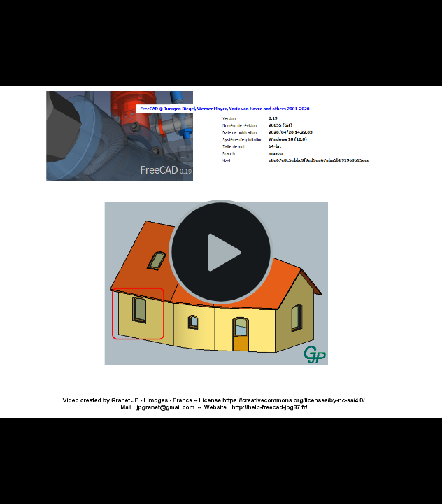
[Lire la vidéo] (221, 252)
